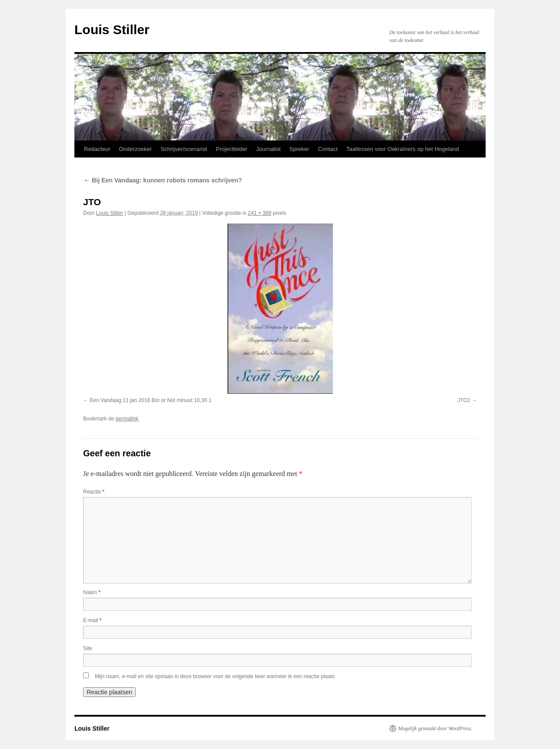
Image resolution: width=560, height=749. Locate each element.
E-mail (92, 620)
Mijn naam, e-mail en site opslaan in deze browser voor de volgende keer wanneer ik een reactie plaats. (216, 676)
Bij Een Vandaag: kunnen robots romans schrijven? (163, 180)
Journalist (269, 149)
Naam (92, 592)
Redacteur (97, 149)
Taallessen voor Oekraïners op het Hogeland (403, 149)
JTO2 (464, 400)
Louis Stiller (112, 30)
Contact (328, 149)
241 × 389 (260, 213)
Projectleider (231, 149)
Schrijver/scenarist (184, 149)
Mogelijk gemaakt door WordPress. (435, 728)
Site (88, 648)
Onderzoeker (135, 149)
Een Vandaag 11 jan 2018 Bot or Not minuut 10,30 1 (150, 400)
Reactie (94, 492)
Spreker (299, 149)
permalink (127, 419)
